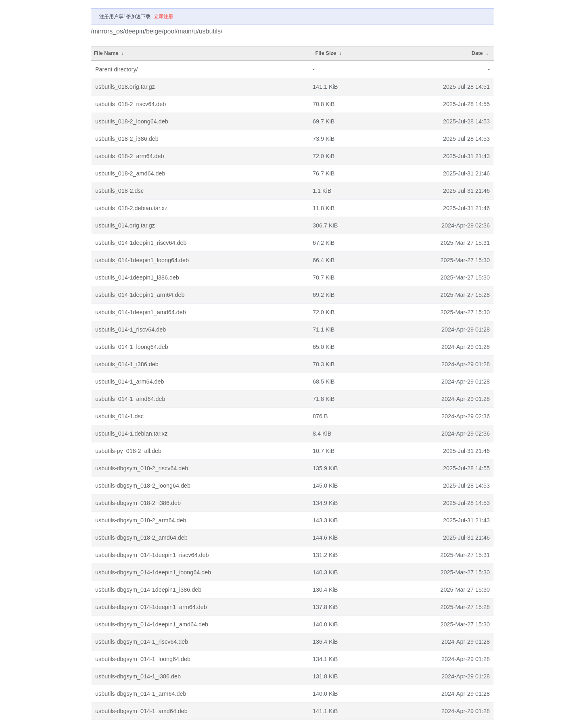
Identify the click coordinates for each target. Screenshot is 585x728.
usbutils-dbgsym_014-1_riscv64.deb (142, 642)
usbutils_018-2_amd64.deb (130, 173)
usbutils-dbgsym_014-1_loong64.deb (143, 659)
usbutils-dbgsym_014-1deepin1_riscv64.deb (152, 555)
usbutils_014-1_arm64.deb (130, 382)
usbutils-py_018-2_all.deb (128, 451)
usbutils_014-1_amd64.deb (130, 399)
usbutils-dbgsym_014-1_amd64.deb (141, 711)
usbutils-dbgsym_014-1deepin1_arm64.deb (151, 607)
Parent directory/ (117, 69)
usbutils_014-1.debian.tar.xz (131, 434)
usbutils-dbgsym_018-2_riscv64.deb (142, 468)
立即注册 (163, 17)
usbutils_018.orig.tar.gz (125, 87)
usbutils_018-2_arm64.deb (130, 156)
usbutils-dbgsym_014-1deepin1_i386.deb (148, 590)
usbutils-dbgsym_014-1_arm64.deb (141, 694)
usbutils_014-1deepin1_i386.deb (137, 277)
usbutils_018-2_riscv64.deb (131, 104)
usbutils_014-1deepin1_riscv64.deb (141, 243)
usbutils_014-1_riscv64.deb (131, 330)
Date (477, 53)
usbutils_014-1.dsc (119, 416)
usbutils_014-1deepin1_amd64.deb (141, 312)
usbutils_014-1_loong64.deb (132, 347)
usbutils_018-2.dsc (119, 191)
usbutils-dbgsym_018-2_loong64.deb (143, 486)
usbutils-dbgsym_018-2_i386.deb (138, 503)
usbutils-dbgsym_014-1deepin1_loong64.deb (153, 572)
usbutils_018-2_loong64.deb (132, 121)
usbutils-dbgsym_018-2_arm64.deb (141, 520)
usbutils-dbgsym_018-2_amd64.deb (141, 538)
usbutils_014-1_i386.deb (127, 364)
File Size (326, 53)
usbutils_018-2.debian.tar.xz (131, 208)
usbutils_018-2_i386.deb (127, 139)
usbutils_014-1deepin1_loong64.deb (142, 260)
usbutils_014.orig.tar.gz (125, 225)
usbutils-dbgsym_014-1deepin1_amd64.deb (152, 624)
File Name (106, 53)
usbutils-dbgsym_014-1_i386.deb (138, 676)
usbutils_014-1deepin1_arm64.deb (140, 295)
